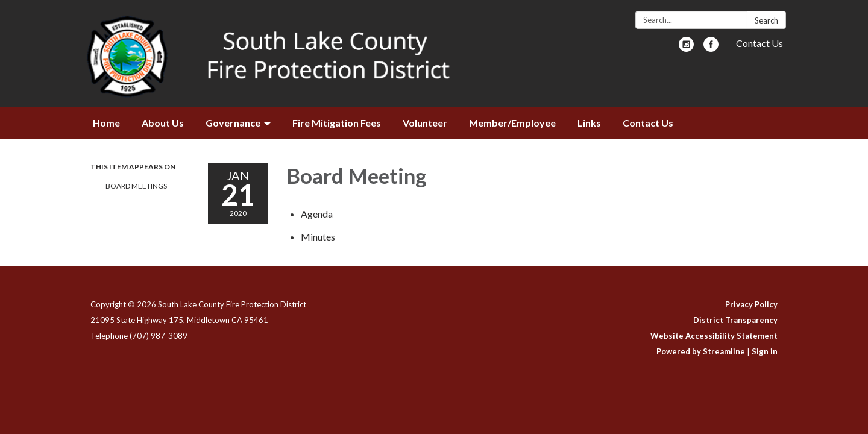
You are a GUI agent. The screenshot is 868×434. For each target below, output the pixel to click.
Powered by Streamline (701, 351)
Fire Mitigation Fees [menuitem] (337, 123)
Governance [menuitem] (233, 123)
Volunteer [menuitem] (425, 123)
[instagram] (686, 48)
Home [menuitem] (106, 123)
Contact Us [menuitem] (648, 123)
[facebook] (711, 48)
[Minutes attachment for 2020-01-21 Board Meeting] (318, 237)
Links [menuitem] (589, 123)
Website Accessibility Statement (714, 336)
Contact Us (759, 43)
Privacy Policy (751, 304)
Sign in (765, 351)
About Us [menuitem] (163, 123)
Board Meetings (136, 186)
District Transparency (735, 320)
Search (766, 20)
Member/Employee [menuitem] (512, 123)
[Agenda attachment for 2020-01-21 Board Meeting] (317, 214)
